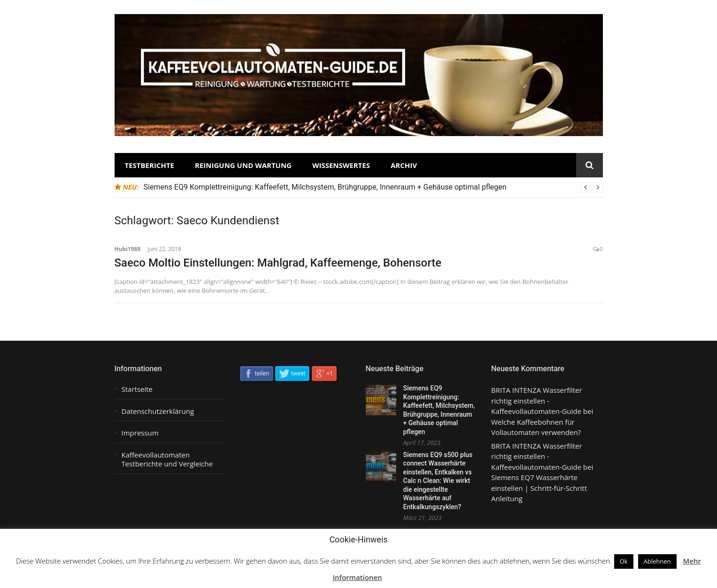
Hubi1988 (128, 249)
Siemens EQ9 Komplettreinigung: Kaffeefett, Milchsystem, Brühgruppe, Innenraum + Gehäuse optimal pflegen (325, 187)
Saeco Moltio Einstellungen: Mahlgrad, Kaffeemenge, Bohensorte (278, 263)
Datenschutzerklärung (158, 411)
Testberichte (150, 165)
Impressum (140, 433)
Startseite (137, 389)
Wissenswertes (341, 165)
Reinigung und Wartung (243, 165)
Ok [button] (624, 561)
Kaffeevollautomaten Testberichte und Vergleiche (167, 460)
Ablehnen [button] (657, 561)
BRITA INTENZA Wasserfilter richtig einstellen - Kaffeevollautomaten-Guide (537, 401)
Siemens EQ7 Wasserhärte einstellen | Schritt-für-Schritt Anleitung (539, 488)
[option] (373, 187)
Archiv (404, 165)
